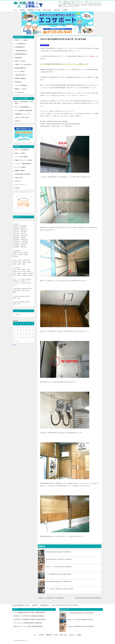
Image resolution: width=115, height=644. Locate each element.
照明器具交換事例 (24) (20, 68)
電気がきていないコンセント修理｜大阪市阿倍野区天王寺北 (29, 626)
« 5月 (14, 345)
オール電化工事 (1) (20, 92)
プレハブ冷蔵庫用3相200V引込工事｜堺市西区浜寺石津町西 (58, 574)
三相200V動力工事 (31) (21, 75)
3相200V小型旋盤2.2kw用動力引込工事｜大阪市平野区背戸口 (59, 581)
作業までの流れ (47, 10)
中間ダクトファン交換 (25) (21, 40)
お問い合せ (57, 10)
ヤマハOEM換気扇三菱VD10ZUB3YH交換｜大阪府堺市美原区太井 (30, 612)
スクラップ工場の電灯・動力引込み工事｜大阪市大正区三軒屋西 (59, 589)
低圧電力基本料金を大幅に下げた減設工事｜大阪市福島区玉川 (59, 559)
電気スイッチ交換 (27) (20, 61)
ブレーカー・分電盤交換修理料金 (23, 164)
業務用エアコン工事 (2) (21, 89)
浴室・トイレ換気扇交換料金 (22, 150)
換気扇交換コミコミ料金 (34, 10)
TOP (22, 605)
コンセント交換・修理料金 (21, 157)
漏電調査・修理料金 (20, 171)
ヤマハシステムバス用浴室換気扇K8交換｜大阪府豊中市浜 (28, 623)
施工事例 (22, 10)
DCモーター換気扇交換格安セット (23, 107)
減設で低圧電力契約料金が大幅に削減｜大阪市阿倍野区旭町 (58, 552)
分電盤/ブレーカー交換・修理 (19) (23, 64)
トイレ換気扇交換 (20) (20, 44)
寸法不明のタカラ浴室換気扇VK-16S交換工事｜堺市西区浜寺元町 (30, 619)
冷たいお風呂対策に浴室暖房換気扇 (24, 110)
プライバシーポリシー (20, 185)
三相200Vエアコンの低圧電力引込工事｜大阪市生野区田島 (51, 598)
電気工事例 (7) (19, 82)
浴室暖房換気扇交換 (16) (21, 54)
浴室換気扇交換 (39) (20, 47)
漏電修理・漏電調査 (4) (21, 78)
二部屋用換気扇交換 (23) (21, 51)
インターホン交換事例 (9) (21, 85)
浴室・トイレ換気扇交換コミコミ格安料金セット (24, 103)
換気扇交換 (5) (19, 58)
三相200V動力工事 (45, 45)
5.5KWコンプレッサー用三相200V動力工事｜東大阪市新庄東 (59, 567)
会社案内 (65, 10)
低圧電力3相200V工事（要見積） (23, 174)
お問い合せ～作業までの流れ (22, 117)
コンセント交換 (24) (20, 71)
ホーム (15, 10)
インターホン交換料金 (20, 167)
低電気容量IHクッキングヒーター (23, 114)
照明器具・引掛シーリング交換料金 (24, 160)
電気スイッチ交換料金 (20, 153)
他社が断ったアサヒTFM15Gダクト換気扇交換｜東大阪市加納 (29, 616)
